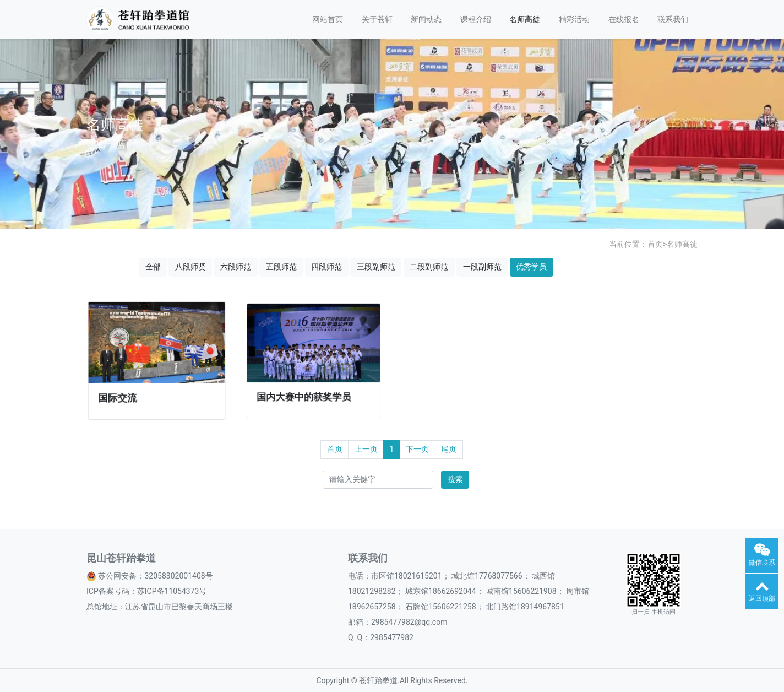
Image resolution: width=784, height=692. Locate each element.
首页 (655, 244)
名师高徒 (525, 19)
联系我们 (673, 19)
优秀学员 (531, 267)
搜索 (455, 479)
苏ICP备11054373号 (172, 591)
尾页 (449, 449)
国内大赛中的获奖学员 (304, 394)
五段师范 (281, 267)
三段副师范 (376, 267)
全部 (153, 267)
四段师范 (326, 267)
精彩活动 (574, 19)
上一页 (366, 449)
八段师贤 (190, 267)
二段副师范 (429, 267)
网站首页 (328, 19)
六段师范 (236, 267)
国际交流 (119, 396)
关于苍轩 (377, 19)
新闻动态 (426, 19)
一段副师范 (482, 267)
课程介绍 (476, 19)
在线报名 (624, 19)
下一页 (417, 449)
